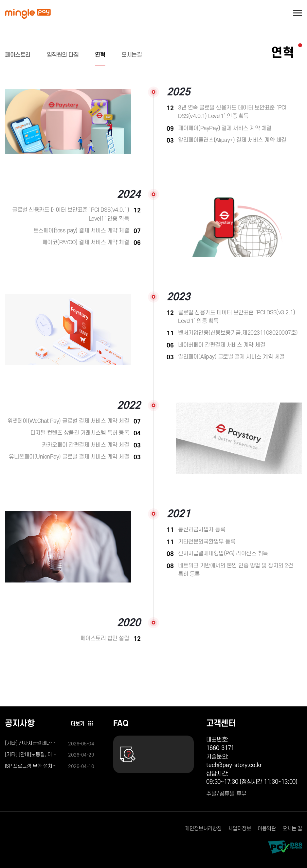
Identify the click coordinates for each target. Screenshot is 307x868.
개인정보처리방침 (203, 829)
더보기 (82, 723)
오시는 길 (292, 829)
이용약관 (267, 829)
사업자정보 (240, 829)
